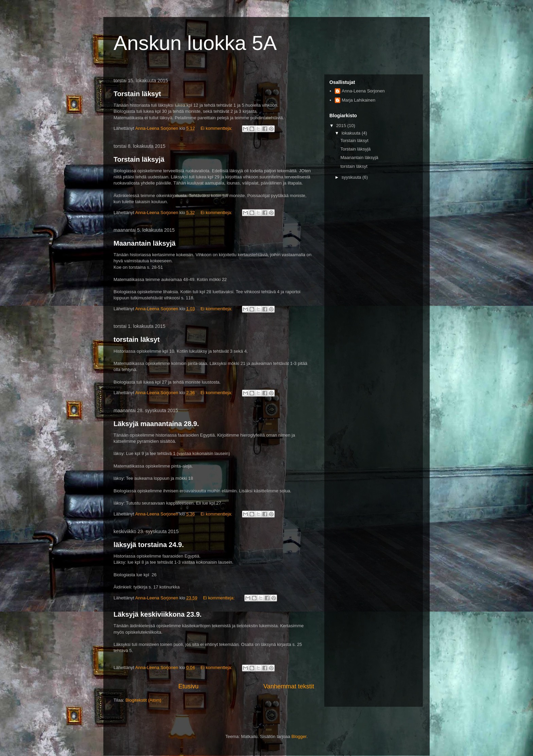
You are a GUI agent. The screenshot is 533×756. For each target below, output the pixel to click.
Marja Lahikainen (358, 100)
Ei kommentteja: (217, 128)
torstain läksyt (137, 339)
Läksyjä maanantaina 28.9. (156, 424)
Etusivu (189, 686)
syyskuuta (352, 177)
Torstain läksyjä (139, 159)
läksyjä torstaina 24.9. (149, 545)
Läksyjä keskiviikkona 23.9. (158, 614)
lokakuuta (352, 133)
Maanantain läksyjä (144, 243)
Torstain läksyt (137, 94)
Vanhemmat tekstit (289, 686)
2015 (342, 126)
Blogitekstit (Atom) (143, 700)
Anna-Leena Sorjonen (363, 91)
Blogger (299, 736)
